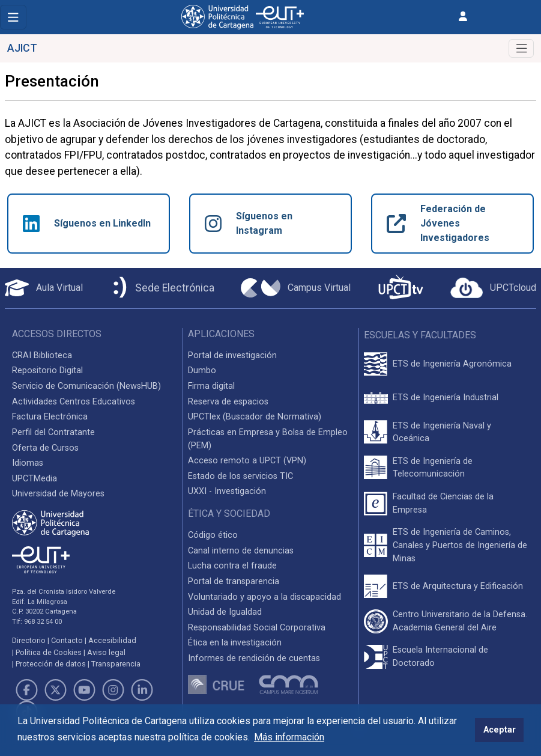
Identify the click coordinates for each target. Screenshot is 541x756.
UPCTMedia (35, 479)
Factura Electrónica (50, 417)
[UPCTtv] (400, 288)
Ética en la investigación (235, 643)
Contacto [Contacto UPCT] (67, 640)
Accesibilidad (112, 640)
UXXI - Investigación (227, 491)
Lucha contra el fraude (232, 566)
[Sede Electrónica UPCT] (162, 288)
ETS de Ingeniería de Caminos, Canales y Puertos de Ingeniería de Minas (460, 545)
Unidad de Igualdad (225, 612)
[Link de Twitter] (55, 690)
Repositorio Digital (47, 370)
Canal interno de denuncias (241, 551)
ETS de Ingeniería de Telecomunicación (433, 468)
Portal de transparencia (234, 581)
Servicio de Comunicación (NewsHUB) (86, 386)
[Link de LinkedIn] (142, 690)
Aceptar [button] (500, 730)
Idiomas (28, 463)
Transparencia (116, 664)
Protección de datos (51, 664)
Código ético (213, 535)
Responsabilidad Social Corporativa (257, 628)
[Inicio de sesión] (463, 17)
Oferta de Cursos (45, 448)
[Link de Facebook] (26, 690)
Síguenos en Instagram (249, 223)
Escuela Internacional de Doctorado (440, 657)
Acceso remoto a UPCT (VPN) (247, 461)
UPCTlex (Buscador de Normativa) (255, 417)
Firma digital (211, 386)
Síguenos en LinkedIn (87, 224)
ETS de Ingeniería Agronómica (452, 364)
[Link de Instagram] (113, 690)
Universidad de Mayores (58, 494)
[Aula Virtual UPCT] (44, 288)
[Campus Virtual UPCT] (296, 288)
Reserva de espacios (228, 402)
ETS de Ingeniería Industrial (446, 398)
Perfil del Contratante (53, 432)
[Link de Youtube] (84, 690)
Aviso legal (106, 652)
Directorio (29, 640)
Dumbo (202, 370)
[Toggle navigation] (13, 17)
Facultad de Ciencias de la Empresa (443, 503)
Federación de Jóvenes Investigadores (438, 223)
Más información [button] (289, 737)
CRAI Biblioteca (42, 355)
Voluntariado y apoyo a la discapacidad (264, 597)
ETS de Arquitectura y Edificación (458, 586)
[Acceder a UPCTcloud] (493, 288)
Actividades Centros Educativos (74, 402)
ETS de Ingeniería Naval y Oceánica (442, 432)
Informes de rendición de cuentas (254, 658)
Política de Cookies (49, 652)
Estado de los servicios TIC (240, 476)
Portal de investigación (232, 355)
